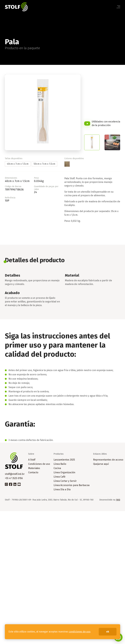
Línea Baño (60, 464)
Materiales (34, 468)
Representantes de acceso (108, 460)
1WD (118, 500)
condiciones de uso (79, 632)
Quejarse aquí (101, 464)
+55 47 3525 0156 (14, 478)
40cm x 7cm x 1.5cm (18, 164)
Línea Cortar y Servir (65, 481)
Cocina (57, 468)
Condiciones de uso (39, 464)
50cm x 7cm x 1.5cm (44, 164)
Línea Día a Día (62, 489)
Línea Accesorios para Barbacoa (72, 485)
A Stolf (32, 460)
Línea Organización (64, 472)
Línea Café (59, 477)
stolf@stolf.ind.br (15, 474)
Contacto (33, 472)
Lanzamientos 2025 (64, 460)
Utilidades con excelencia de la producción (106, 123)
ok (108, 632)
